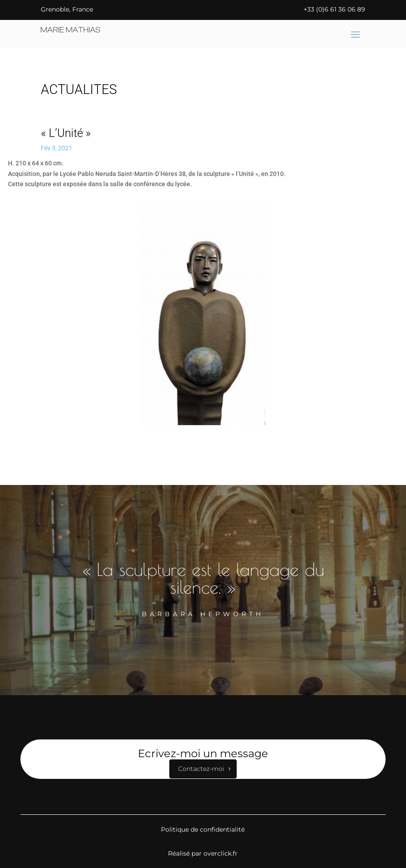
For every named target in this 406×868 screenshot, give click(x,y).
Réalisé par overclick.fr (203, 853)
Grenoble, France (67, 9)
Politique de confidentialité (203, 829)
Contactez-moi (201, 769)
